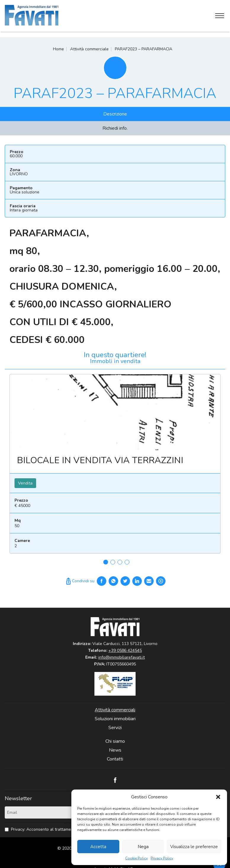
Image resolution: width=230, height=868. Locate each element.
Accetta (98, 847)
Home (58, 49)
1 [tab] (106, 562)
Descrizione (115, 114)
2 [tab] (113, 562)
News (115, 750)
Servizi (115, 728)
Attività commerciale (89, 49)
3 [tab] (120, 562)
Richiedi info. (115, 128)
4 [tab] (127, 562)
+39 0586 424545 (125, 650)
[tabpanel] (115, 466)
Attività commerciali (115, 710)
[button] (218, 797)
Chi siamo (115, 741)
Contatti (115, 759)
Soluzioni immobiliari (115, 719)
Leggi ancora (115, 412)
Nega (143, 847)
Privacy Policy (162, 858)
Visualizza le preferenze (194, 847)
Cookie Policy (136, 858)
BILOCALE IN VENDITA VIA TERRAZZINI (100, 460)
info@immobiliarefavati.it (122, 657)
